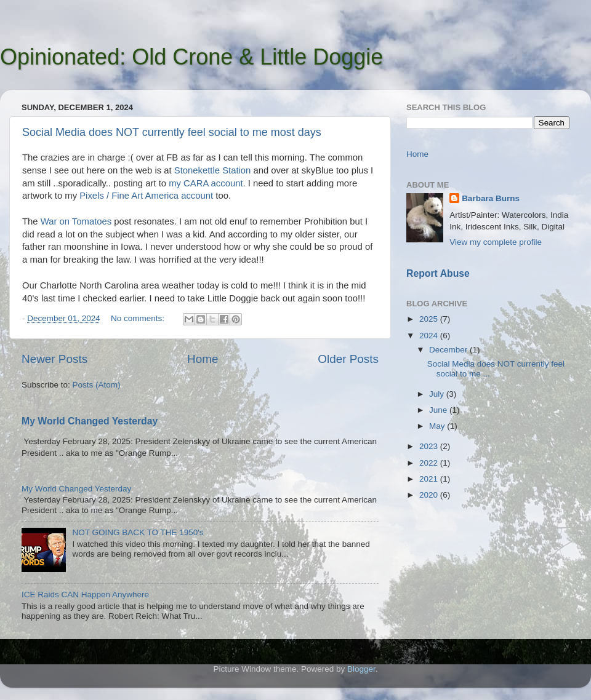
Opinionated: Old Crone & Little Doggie (191, 57)
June (439, 410)
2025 (430, 319)
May (438, 426)
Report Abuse (438, 273)
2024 (430, 336)
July (438, 394)
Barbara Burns (491, 198)
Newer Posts (54, 359)
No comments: (139, 318)
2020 (430, 495)
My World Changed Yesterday (90, 421)
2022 (430, 463)
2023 (430, 446)
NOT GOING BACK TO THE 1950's (138, 532)
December (449, 350)
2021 (430, 479)
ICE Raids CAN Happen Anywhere (85, 595)
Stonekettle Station (213, 170)
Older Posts (348, 359)
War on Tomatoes (76, 221)
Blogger (361, 669)
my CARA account (206, 183)
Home (203, 359)
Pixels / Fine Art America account (146, 196)
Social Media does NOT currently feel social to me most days (172, 132)
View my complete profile (496, 242)
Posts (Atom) (97, 385)
